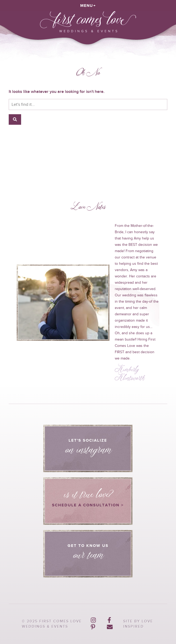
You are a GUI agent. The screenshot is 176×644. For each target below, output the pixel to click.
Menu (87, 5)
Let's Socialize (88, 450)
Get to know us (88, 556)
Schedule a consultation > (88, 495)
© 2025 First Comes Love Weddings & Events (52, 624)
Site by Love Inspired (138, 624)
